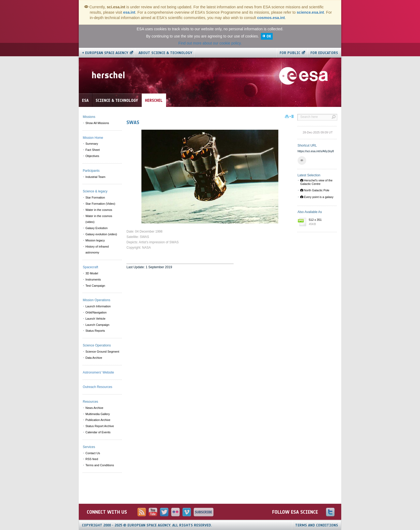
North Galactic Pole (315, 190)
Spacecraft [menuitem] (90, 267)
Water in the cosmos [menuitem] (99, 210)
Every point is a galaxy (317, 197)
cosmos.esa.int (271, 18)
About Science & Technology (165, 53)
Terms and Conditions (317, 525)
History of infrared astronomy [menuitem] (97, 250)
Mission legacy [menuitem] (95, 240)
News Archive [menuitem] (94, 408)
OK (269, 36)
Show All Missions (97, 123)
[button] (302, 161)
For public (290, 53)
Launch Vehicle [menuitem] (95, 319)
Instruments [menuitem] (93, 279)
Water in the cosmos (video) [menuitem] (99, 219)
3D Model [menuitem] (92, 273)
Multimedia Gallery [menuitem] (98, 414)
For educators (324, 53)
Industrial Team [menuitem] (95, 177)
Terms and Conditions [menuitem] (100, 465)
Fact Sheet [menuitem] (93, 150)
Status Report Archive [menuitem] (100, 426)
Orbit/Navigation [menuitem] (96, 312)
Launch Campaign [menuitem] (97, 325)
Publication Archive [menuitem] (98, 420)
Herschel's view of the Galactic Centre (316, 182)
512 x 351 (322, 222)
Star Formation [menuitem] (95, 197)
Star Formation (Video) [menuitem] (100, 204)
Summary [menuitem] (92, 144)
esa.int (129, 12)
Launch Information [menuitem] (98, 306)
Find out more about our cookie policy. (210, 43)
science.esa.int (310, 12)
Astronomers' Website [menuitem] (98, 372)
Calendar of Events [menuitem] (98, 432)
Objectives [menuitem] (92, 156)
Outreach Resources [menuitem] (97, 387)
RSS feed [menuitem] (92, 459)
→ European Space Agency (105, 53)
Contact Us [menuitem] (93, 453)
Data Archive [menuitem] (94, 358)
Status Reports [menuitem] (95, 331)
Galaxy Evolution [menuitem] (97, 228)
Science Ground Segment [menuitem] (102, 352)
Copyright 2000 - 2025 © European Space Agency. (147, 525)
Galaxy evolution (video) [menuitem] (101, 234)
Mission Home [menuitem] (93, 138)
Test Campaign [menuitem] (95, 286)
